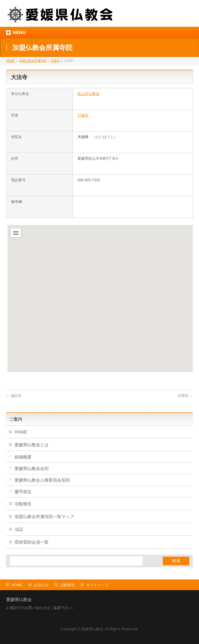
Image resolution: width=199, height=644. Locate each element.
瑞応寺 (14, 396)
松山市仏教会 (88, 94)
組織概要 (23, 457)
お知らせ (41, 585)
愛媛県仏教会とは (32, 445)
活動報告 (23, 504)
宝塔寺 (185, 396)
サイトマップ (97, 585)
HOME (21, 432)
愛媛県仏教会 (92, 629)
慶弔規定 (23, 492)
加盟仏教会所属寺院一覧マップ (44, 517)
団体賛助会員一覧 (32, 542)
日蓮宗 (83, 115)
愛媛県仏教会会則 (32, 468)
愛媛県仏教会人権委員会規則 (42, 480)
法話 (19, 529)
